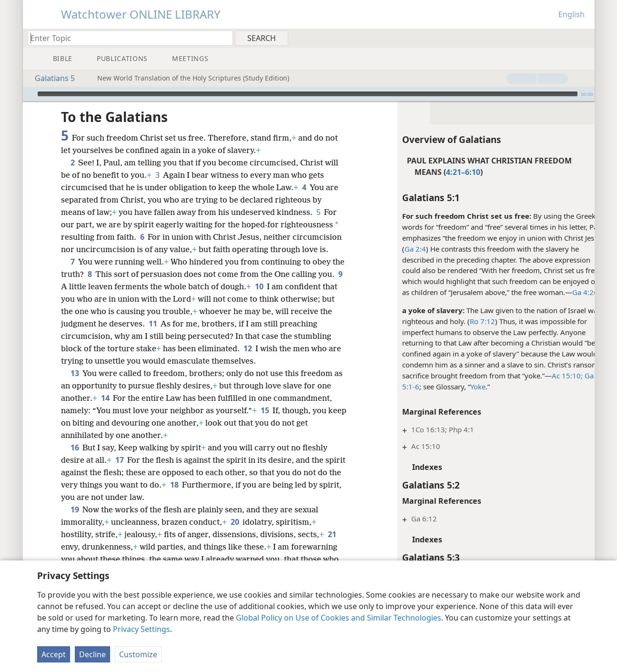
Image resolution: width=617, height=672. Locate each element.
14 (105, 398)
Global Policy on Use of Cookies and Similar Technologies (339, 618)
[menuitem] (584, 38)
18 (199, 485)
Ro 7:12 (465, 321)
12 (287, 348)
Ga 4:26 (568, 292)
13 (75, 373)
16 (75, 448)
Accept (54, 654)
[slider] (308, 94)
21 (332, 534)
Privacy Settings (142, 629)
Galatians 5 (50, 78)
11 (211, 324)
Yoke (461, 387)
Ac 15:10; (550, 376)
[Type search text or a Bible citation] (126, 38)
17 (119, 460)
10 (287, 286)
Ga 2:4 (398, 249)
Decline (92, 654)
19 (75, 509)
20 (235, 522)
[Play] (29, 94)
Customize (138, 654)
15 (265, 410)
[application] (309, 94)
